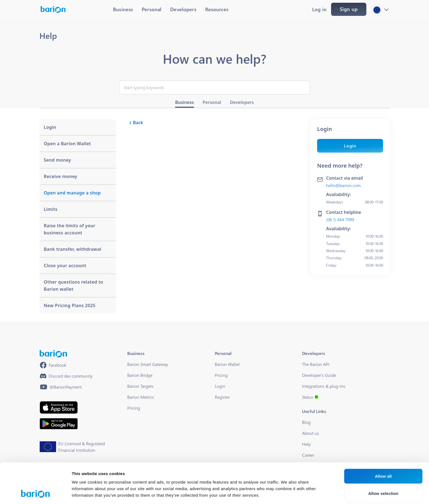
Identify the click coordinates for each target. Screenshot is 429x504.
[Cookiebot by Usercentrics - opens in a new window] (35, 493)
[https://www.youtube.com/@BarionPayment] (61, 387)
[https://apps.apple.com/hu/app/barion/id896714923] (59, 407)
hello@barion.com (343, 185)
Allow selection (383, 455)
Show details (287, 493)
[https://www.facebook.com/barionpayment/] (53, 365)
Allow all (383, 438)
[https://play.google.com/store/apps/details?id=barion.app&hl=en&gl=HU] (59, 424)
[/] (53, 354)
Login (350, 146)
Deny (383, 473)
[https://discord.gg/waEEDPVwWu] (66, 376)
